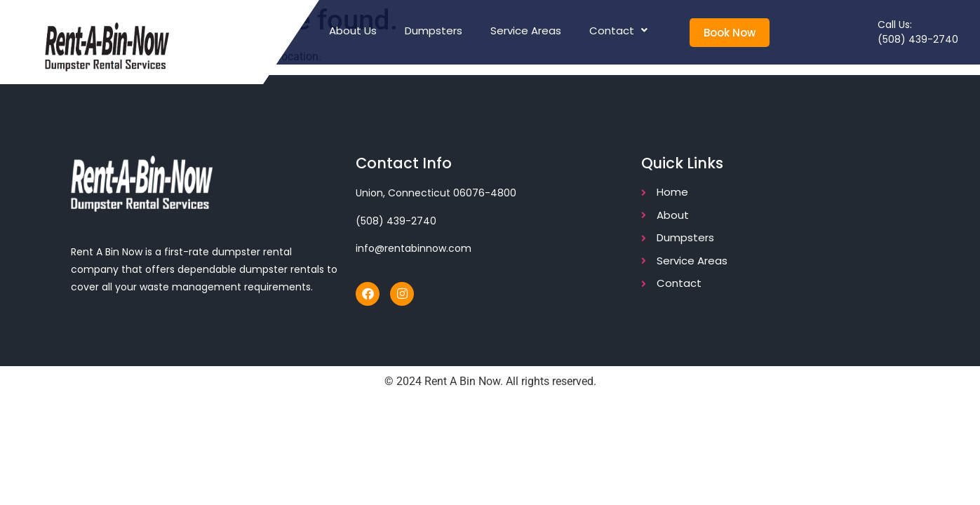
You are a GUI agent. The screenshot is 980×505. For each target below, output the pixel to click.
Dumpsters (434, 31)
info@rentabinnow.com (414, 248)
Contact (618, 31)
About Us (353, 31)
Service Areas (526, 31)
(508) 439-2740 (918, 39)
